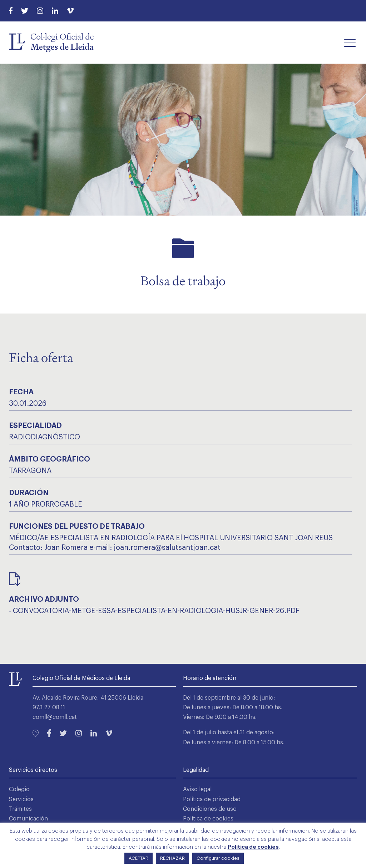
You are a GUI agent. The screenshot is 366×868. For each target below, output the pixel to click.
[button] (350, 43)
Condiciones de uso (210, 809)
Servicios (21, 799)
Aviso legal (197, 789)
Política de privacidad (212, 799)
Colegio (19, 789)
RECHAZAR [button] (172, 858)
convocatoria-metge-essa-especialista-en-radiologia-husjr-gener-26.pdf (156, 611)
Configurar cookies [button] (218, 858)
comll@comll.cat (55, 717)
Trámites (20, 809)
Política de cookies (208, 819)
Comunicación (28, 819)
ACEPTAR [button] (139, 858)
